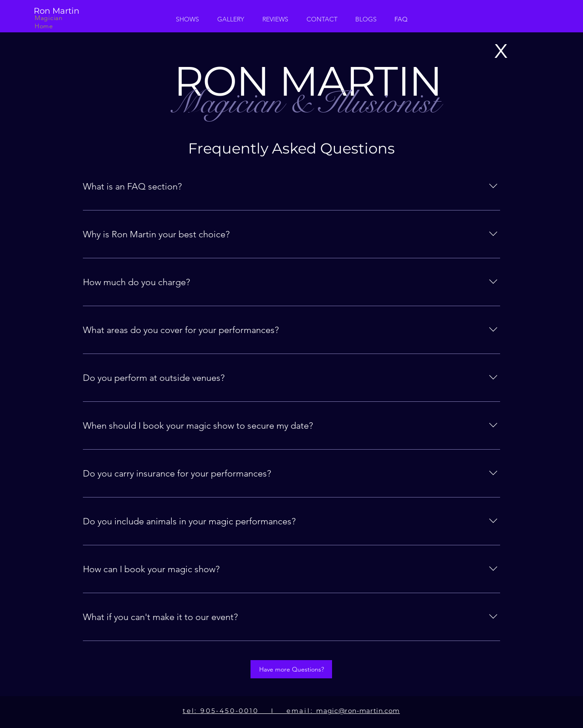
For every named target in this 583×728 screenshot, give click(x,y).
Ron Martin (61, 11)
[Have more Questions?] (291, 669)
